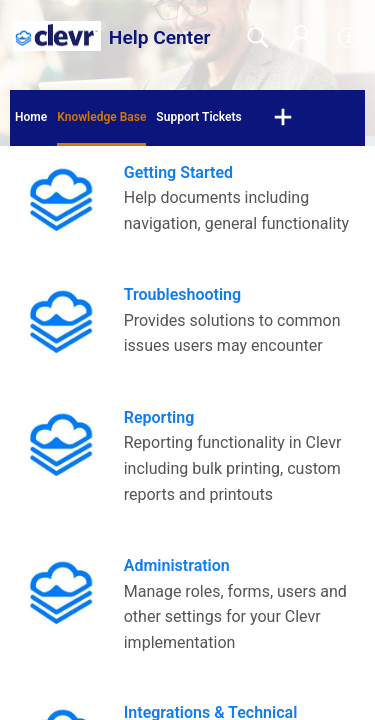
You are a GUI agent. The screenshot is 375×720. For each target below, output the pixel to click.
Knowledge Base (101, 117)
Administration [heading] (177, 565)
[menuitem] (349, 38)
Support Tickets (198, 117)
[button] (283, 118)
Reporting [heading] (159, 417)
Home (31, 117)
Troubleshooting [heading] (182, 294)
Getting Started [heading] (178, 172)
